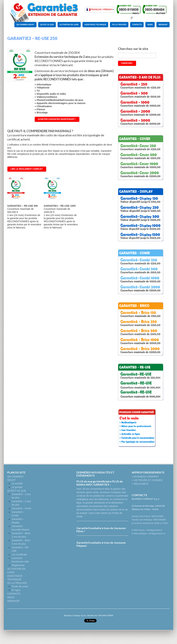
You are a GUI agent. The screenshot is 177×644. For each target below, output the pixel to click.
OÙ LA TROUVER (119, 25)
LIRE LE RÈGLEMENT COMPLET (27, 169)
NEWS (150, 25)
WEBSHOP (163, 25)
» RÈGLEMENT (140, 484)
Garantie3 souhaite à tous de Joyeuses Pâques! (101, 544)
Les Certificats (19, 554)
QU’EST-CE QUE (47, 25)
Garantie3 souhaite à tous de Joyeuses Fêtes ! (101, 530)
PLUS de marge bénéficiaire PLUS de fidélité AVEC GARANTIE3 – (100, 483)
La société (17, 483)
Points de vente (20, 586)
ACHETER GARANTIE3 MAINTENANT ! (57, 119)
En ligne (16, 590)
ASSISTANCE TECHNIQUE (95, 25)
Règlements (18, 565)
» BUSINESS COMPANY (145, 477)
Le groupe (17, 487)
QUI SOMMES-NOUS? (25, 25)
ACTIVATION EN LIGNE (69, 25)
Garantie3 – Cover (21, 508)
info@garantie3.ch (157, 534)
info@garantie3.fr (154, 530)
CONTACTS (137, 25)
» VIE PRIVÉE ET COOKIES (147, 480)
